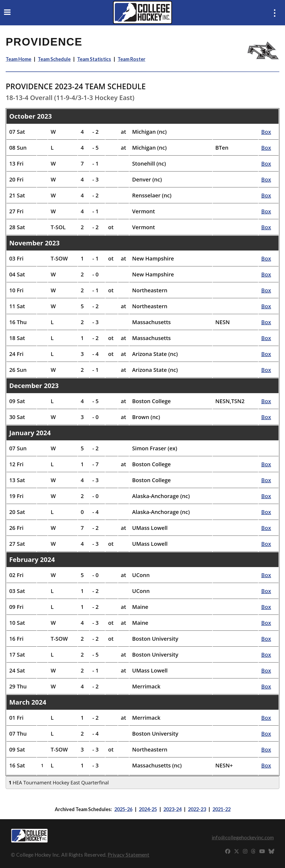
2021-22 (222, 809)
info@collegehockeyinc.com (243, 837)
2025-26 (123, 809)
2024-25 (148, 809)
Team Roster (131, 59)
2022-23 (197, 809)
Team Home (18, 59)
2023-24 (172, 809)
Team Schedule (54, 59)
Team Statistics (94, 59)
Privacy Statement (128, 855)
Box (266, 132)
